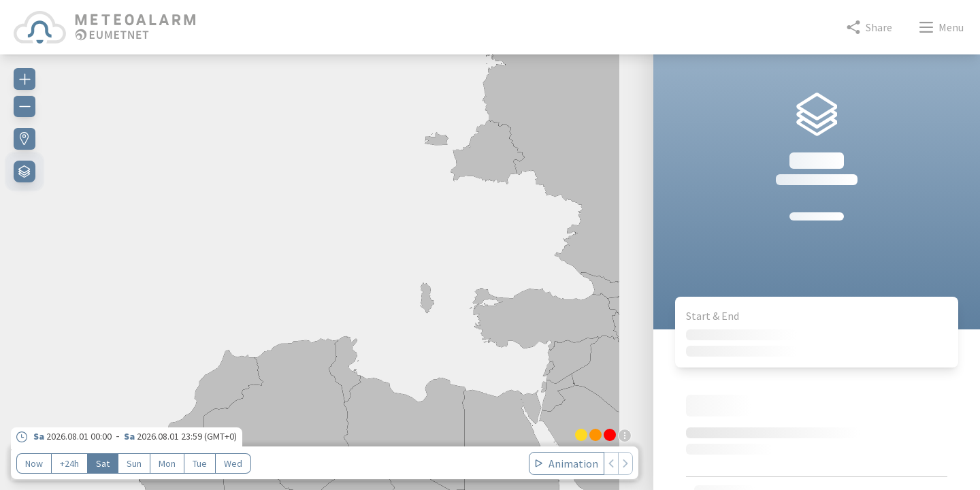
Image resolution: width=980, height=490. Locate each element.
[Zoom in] (24, 79)
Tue (200, 463)
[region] (327, 264)
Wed (233, 463)
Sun (134, 463)
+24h (69, 463)
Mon (167, 463)
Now (34, 463)
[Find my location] (24, 139)
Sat (103, 463)
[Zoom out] (24, 106)
